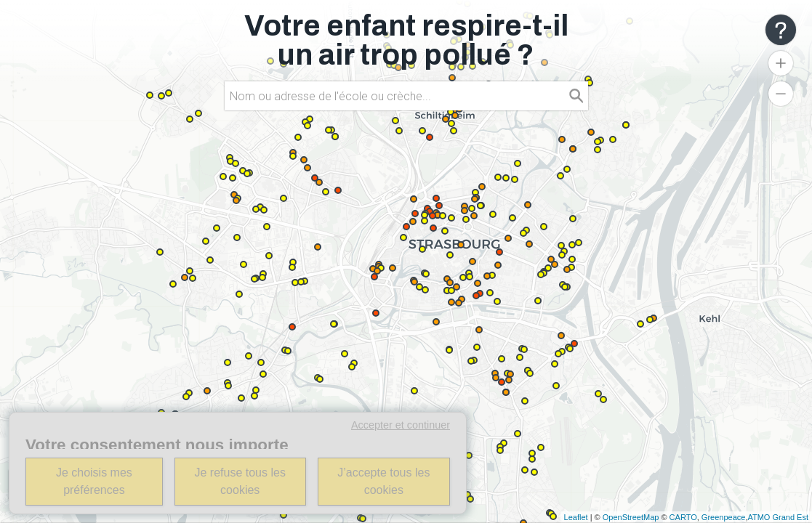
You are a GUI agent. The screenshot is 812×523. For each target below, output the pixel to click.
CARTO (683, 517)
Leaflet (576, 517)
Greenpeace (724, 517)
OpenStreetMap (631, 517)
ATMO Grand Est (778, 517)
